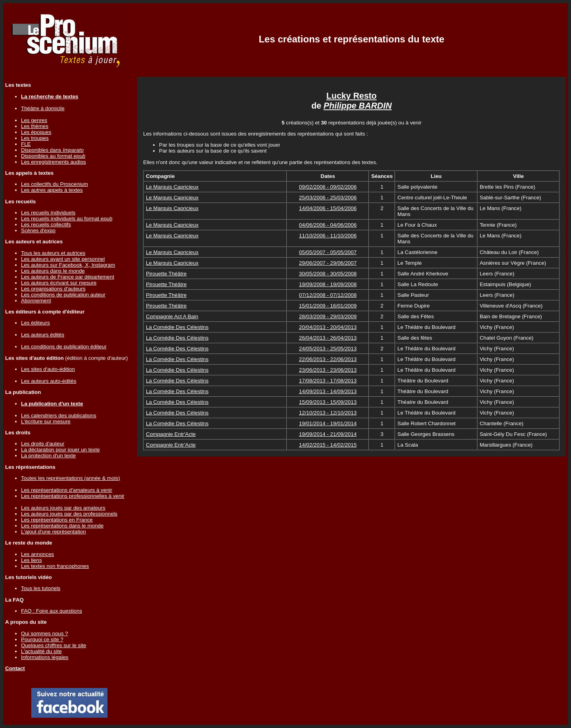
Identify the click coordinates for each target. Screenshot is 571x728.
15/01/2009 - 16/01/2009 (328, 306)
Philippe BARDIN (358, 106)
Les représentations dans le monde (62, 526)
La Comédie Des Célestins (177, 327)
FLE (26, 144)
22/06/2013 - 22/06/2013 (328, 359)
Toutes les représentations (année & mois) (71, 478)
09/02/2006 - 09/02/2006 (328, 187)
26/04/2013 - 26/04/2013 (328, 338)
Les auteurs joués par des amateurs (63, 508)
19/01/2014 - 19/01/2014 (328, 423)
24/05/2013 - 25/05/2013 (328, 349)
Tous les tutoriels (41, 588)
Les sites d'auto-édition (48, 369)
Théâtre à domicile (43, 108)
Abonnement (36, 301)
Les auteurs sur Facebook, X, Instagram (68, 265)
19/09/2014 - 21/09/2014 (328, 434)
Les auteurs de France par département (68, 277)
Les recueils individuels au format (67, 219)
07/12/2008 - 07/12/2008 (328, 295)
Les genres (34, 120)
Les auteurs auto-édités (49, 381)
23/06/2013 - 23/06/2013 (328, 370)
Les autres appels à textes (52, 190)
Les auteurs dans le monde (53, 271)
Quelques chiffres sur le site (54, 645)
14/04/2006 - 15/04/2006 (328, 208)
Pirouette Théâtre (166, 274)
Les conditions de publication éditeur (64, 347)
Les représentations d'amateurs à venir (67, 490)
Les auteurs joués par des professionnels (69, 514)
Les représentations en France (57, 520)
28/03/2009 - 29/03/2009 (328, 316)
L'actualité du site (41, 651)
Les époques (36, 132)
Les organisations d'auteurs (53, 289)
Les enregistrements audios (54, 162)
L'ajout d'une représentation (54, 532)
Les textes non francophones (55, 566)
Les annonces (37, 554)
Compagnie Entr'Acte (171, 434)
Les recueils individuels (48, 213)
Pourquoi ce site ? (42, 639)
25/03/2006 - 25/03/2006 (328, 198)
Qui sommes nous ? (45, 633)
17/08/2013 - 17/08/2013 (328, 381)
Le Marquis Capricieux (172, 187)
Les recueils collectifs (46, 225)
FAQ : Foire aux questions (52, 611)
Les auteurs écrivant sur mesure (59, 283)
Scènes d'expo (38, 230)
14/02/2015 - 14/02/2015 (328, 445)
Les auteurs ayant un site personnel (63, 259)
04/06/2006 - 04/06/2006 (328, 225)
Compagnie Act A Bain (172, 316)
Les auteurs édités (43, 335)
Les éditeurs (35, 323)
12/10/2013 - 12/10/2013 (328, 413)
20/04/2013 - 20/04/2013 (328, 327)
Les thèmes (35, 126)
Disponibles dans (52, 150)
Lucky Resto (352, 96)
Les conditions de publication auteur (63, 295)
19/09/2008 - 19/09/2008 (328, 284)
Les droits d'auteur (43, 444)
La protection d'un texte (48, 456)
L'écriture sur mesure (46, 421)
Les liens (32, 560)
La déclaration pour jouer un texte (60, 450)
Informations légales (45, 657)
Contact (15, 668)
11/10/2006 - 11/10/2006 (328, 236)
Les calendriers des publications (59, 416)
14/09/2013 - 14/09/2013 (328, 391)
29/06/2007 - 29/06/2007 (328, 263)
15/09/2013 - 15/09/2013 (328, 402)
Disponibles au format (53, 156)
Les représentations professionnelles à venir (73, 496)
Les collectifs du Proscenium (55, 184)
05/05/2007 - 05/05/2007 (328, 252)
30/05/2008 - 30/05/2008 (328, 274)
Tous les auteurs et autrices (53, 253)
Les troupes (35, 138)
